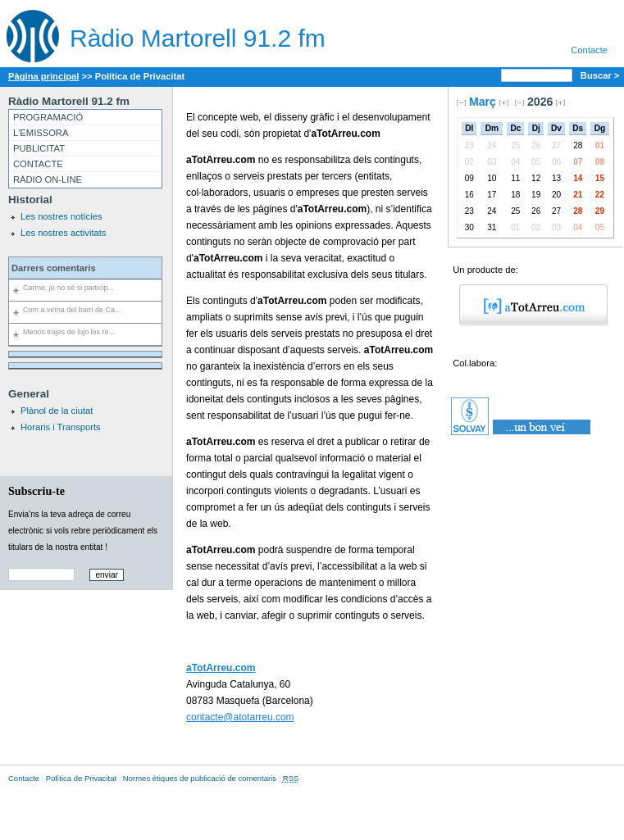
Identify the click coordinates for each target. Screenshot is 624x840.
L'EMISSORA (41, 133)
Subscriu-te (36, 491)
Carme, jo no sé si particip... (68, 288)
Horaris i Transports (61, 427)
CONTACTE (38, 164)
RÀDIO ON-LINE (48, 179)
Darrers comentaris (54, 268)
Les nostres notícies (61, 216)
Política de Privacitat (81, 778)
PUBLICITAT (39, 148)
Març (483, 102)
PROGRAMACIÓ (48, 117)
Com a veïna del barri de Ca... (72, 310)
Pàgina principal (43, 76)
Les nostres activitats (63, 233)
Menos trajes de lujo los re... (69, 332)
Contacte (589, 50)
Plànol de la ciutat (57, 411)
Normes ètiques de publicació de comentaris (200, 778)
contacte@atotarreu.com (240, 717)
